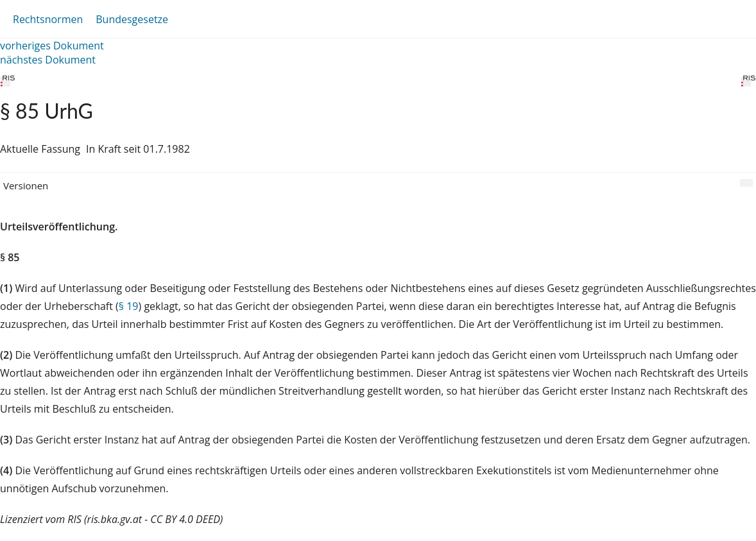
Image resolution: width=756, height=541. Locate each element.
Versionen (26, 185)
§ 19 (129, 306)
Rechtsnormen (48, 19)
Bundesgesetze (132, 19)
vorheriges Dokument (52, 46)
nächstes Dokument (48, 60)
